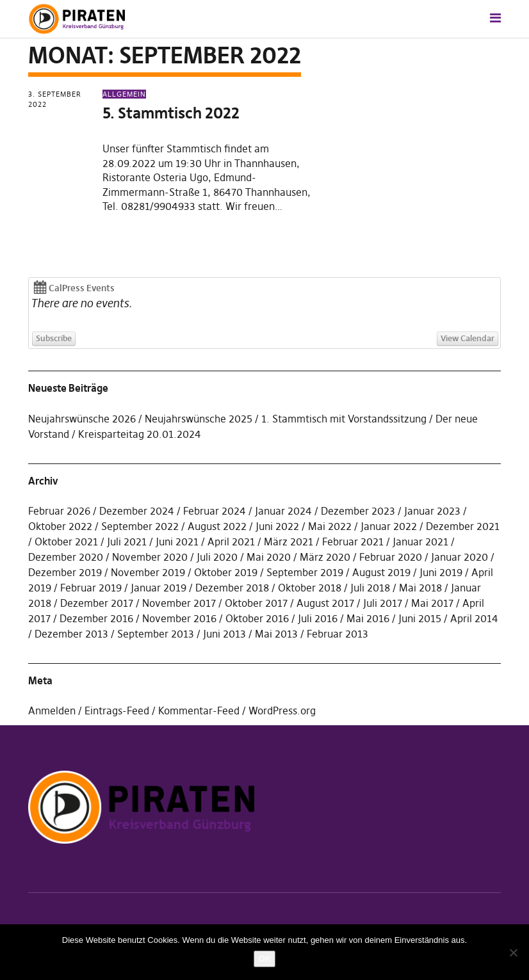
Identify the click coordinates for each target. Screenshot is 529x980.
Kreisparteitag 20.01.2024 (140, 434)
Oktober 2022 (60, 526)
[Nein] (513, 952)
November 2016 (179, 618)
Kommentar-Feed (199, 711)
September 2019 (305, 572)
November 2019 (148, 572)
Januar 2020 (460, 557)
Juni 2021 (177, 542)
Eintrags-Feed (117, 711)
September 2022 (140, 526)
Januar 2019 (159, 588)
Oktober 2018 (310, 588)
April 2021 (231, 542)
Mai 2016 (368, 618)
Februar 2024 (215, 511)
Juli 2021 (127, 542)
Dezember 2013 (71, 634)
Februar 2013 (338, 634)
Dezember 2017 (97, 603)
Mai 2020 (269, 557)
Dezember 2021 (463, 526)
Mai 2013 (276, 634)
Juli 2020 (217, 557)
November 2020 (150, 557)
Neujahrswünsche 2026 (82, 419)
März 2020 (325, 557)
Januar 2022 (389, 526)
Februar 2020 (391, 557)
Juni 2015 (420, 618)
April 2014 (474, 618)
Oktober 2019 (226, 572)
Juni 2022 (277, 526)
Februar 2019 (91, 588)
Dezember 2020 (66, 557)
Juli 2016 (318, 618)
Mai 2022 (330, 526)
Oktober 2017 (256, 603)
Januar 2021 (420, 542)
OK (265, 959)
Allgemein (124, 94)
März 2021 (289, 542)
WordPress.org (282, 711)
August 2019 (381, 572)
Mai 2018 (420, 588)
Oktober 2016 (257, 618)
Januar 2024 (283, 511)
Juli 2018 (370, 588)
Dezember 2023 (358, 511)
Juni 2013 (224, 634)
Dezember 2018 (232, 588)
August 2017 (325, 603)
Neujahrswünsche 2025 (199, 419)
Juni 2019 (441, 572)
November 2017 (179, 603)
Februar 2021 (353, 542)
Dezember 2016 (96, 618)
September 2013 (156, 634)
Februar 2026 (59, 511)
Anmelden (52, 711)
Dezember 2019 (65, 572)
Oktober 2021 (66, 542)
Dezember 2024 (137, 511)
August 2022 (217, 526)
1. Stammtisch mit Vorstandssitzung (344, 419)
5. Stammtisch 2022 (171, 113)
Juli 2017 (383, 603)
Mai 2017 (432, 603)
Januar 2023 (432, 511)
